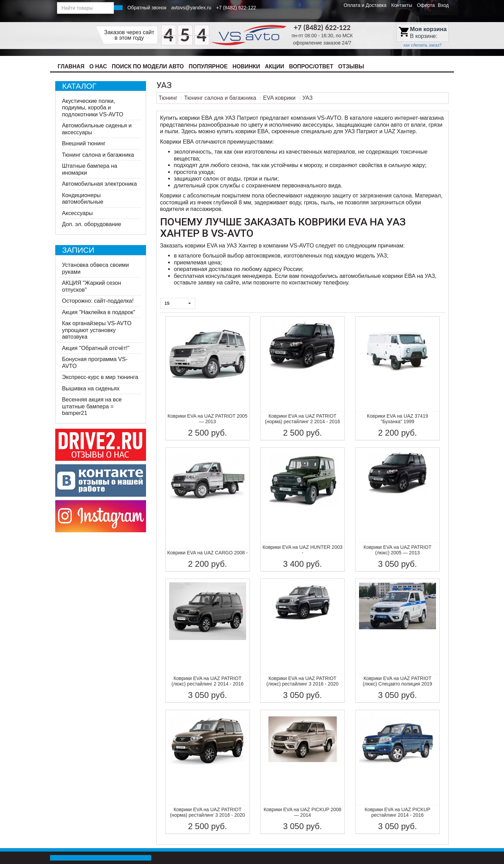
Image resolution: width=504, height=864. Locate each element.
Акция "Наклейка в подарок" (99, 312)
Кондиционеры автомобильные (83, 198)
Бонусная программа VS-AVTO (95, 362)
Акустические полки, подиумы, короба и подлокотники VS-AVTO (93, 108)
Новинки (246, 66)
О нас (98, 66)
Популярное (208, 66)
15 (178, 303)
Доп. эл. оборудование (92, 224)
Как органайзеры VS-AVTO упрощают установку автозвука (97, 330)
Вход (443, 5)
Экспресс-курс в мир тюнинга (100, 377)
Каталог (79, 86)
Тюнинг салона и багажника (98, 155)
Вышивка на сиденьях (91, 388)
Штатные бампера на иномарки (90, 169)
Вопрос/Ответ (311, 66)
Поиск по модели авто (148, 66)
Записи (78, 250)
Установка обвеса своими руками (96, 268)
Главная (71, 66)
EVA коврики (279, 98)
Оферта (426, 5)
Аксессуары (77, 213)
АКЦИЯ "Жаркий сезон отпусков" (92, 286)
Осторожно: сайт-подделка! (98, 301)
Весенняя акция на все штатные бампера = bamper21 (92, 406)
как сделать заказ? (423, 45)
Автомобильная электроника (100, 184)
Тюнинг (168, 98)
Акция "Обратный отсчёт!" (96, 348)
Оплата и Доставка (365, 5)
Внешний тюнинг (84, 143)
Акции (274, 66)
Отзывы (351, 66)
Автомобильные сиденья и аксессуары (97, 129)
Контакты (401, 5)
